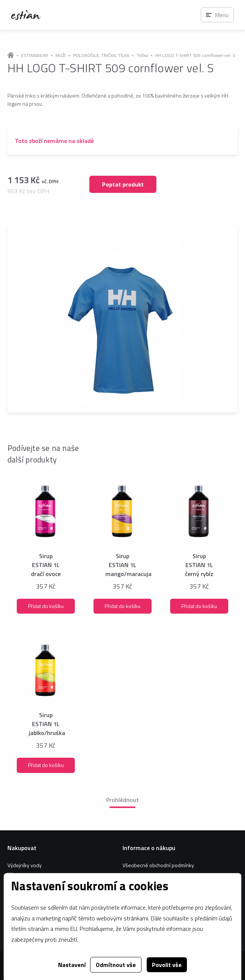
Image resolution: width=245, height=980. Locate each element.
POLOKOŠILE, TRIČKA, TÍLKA (101, 55)
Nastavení (72, 965)
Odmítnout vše (116, 965)
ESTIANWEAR (35, 55)
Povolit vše (167, 965)
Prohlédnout (122, 800)
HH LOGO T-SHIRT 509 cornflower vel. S (195, 55)
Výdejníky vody (25, 865)
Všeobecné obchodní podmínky (158, 865)
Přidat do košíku (46, 606)
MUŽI (61, 55)
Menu (222, 15)
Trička (142, 55)
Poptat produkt (123, 184)
